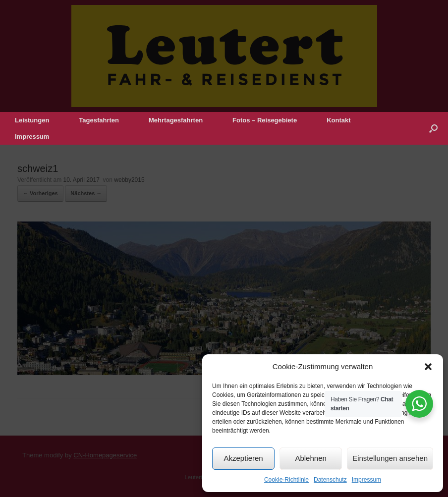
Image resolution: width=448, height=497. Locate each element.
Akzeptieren (243, 458)
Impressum (366, 480)
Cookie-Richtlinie (286, 480)
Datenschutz (330, 480)
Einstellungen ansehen (390, 458)
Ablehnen (310, 458)
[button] (428, 367)
